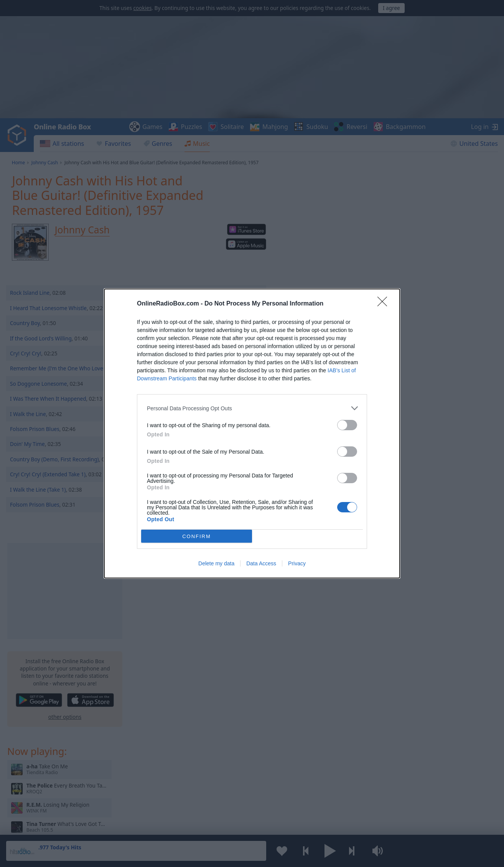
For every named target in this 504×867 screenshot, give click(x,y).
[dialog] (252, 433)
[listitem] (252, 408)
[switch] (347, 425)
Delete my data (216, 563)
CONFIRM (197, 536)
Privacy (297, 563)
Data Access (261, 563)
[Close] (385, 304)
